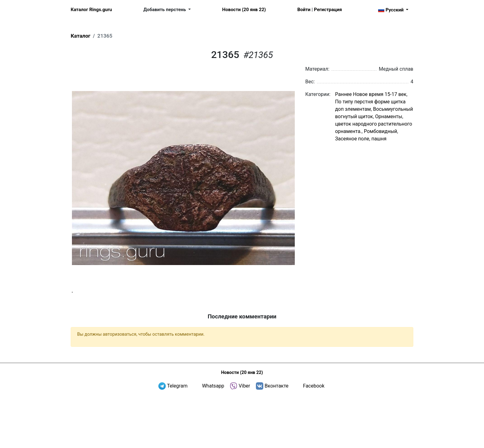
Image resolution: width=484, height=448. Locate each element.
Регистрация (328, 10)
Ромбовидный (381, 131)
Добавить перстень (165, 10)
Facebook (314, 439)
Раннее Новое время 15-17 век (371, 94)
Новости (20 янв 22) (244, 10)
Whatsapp (213, 439)
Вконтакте (276, 439)
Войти (304, 10)
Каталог (81, 36)
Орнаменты (389, 116)
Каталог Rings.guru (91, 10)
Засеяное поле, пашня (361, 139)
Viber (244, 439)
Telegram (177, 439)
